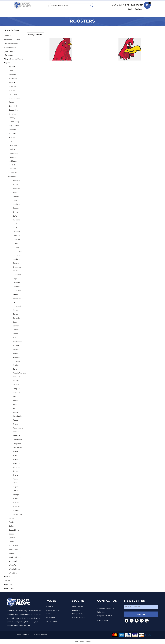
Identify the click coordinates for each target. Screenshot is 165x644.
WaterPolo (13, 565)
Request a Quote (52, 610)
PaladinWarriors (19, 373)
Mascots (12, 177)
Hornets (16, 345)
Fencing (12, 118)
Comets (16, 247)
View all (8, 36)
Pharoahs (16, 393)
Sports (8, 63)
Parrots (16, 381)
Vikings (16, 495)
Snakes (16, 459)
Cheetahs (16, 240)
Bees (15, 200)
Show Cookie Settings (82, 642)
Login (131, 9)
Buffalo (16, 216)
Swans (15, 475)
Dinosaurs (17, 275)
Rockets (16, 432)
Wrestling (13, 573)
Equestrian (13, 110)
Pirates (15, 400)
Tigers (15, 479)
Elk (14, 302)
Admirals (16, 181)
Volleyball (13, 561)
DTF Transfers (51, 621)
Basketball (13, 79)
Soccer (12, 534)
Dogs (15, 279)
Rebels (15, 420)
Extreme (12, 114)
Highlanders (18, 342)
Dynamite (17, 290)
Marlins (16, 349)
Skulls (15, 455)
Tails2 (7, 581)
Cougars (16, 255)
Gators (15, 310)
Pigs (14, 396)
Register (139, 9)
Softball (12, 538)
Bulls (15, 228)
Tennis (11, 553)
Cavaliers (16, 236)
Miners (15, 353)
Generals (16, 318)
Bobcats (16, 208)
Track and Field (15, 557)
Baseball (12, 75)
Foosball (12, 130)
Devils (15, 271)
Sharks (15, 451)
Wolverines (17, 514)
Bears (15, 192)
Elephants (17, 298)
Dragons (16, 287)
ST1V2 (8, 577)
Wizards (16, 510)
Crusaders (17, 267)
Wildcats (16, 506)
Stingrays (16, 467)
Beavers (16, 196)
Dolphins (16, 283)
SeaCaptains (18, 448)
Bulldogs (16, 220)
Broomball (13, 94)
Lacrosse (12, 169)
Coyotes (16, 263)
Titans (15, 483)
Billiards (12, 82)
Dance (12, 102)
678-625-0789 (134, 5)
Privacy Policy (77, 614)
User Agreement (78, 617)
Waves (15, 499)
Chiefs (15, 243)
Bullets (16, 224)
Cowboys (16, 259)
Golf (11, 141)
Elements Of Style (12, 39)
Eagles (15, 294)
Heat (15, 338)
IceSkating (13, 161)
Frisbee (12, 137)
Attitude (12, 67)
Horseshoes (14, 153)
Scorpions (17, 444)
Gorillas (16, 326)
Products (49, 606)
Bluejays (16, 204)
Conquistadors (19, 251)
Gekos (15, 314)
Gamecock (17, 306)
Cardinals (16, 232)
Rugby (12, 522)
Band (11, 71)
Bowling (12, 86)
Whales (16, 502)
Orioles (16, 365)
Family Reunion (11, 43)
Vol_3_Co (9, 585)
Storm (15, 471)
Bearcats (16, 188)
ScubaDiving (14, 530)
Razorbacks (17, 416)
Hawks (15, 334)
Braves (15, 212)
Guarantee (76, 610)
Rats (14, 408)
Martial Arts (14, 173)
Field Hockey (14, 122)
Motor (11, 518)
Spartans (16, 463)
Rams (15, 404)
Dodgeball (13, 106)
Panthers (16, 377)
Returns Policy (77, 606)
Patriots (16, 385)
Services (49, 614)
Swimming (13, 549)
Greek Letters (11, 47)
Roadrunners (18, 428)
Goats (15, 322)
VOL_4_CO (10, 589)
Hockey (12, 149)
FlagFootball (14, 126)
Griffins (16, 330)
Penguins (16, 389)
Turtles (15, 491)
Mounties (16, 357)
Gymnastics (14, 145)
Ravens (16, 412)
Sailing (12, 526)
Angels (15, 185)
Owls (15, 369)
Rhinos (15, 424)
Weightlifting (14, 569)
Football (12, 134)
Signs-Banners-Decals (14, 59)
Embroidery (50, 617)
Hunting (12, 157)
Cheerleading (14, 98)
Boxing (12, 90)
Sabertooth (17, 440)
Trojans (16, 487)
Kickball (12, 165)
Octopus (16, 361)
